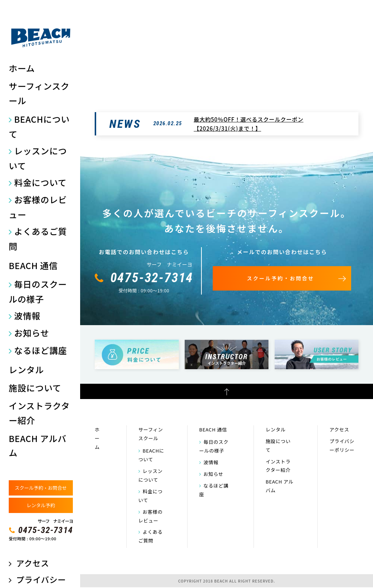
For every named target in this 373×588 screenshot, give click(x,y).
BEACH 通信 (33, 265)
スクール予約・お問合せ (41, 488)
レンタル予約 (41, 505)
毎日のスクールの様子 (38, 291)
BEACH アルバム (38, 446)
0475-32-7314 (46, 530)
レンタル (26, 370)
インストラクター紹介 (39, 413)
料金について (40, 182)
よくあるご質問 (38, 239)
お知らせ (32, 333)
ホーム (22, 68)
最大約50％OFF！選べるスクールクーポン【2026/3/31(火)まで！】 (249, 124)
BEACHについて (39, 127)
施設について (35, 388)
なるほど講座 (41, 350)
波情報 (27, 316)
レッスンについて (38, 158)
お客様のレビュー (38, 207)
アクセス (32, 563)
